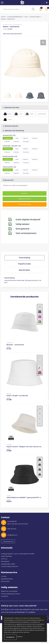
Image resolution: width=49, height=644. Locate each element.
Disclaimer (5, 596)
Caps (26, 17)
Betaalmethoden (7, 579)
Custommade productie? (10, 566)
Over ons (4, 559)
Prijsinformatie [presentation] (24, 264)
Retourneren (5, 581)
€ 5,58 (9, 450)
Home (3, 17)
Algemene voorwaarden (9, 591)
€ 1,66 (9, 399)
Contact (4, 576)
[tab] (24, 258)
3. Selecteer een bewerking (14, 131)
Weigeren (20, 636)
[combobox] (15, 9)
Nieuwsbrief (5, 561)
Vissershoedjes (35, 17)
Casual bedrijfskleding (15, 17)
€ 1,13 (9, 348)
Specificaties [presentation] (24, 270)
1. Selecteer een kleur (11, 107)
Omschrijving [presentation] (24, 258)
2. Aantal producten (11, 126)
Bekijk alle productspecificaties (13, 33)
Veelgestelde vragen (8, 564)
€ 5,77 (9, 501)
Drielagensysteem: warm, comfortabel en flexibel (18, 554)
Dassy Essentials (6, 556)
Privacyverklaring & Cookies (10, 594)
